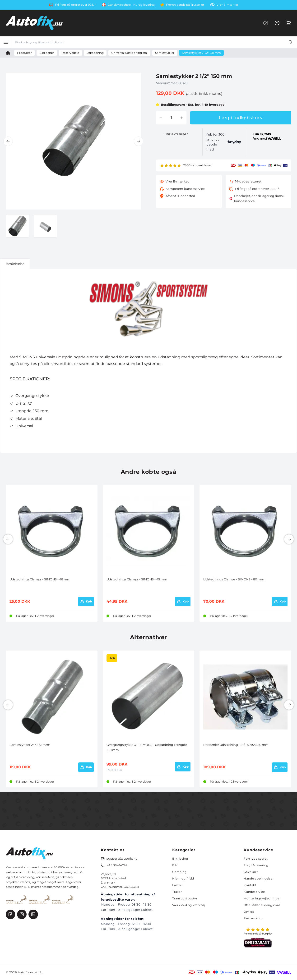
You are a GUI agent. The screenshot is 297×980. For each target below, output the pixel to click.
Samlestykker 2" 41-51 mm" (30, 745)
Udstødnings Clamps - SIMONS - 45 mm (137, 579)
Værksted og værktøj (188, 905)
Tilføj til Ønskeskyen (176, 134)
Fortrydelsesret (256, 859)
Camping (179, 872)
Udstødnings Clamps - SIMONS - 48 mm (40, 579)
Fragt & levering (256, 865)
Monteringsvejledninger (262, 898)
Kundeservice (254, 892)
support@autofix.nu (122, 859)
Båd (175, 865)
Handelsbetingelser (259, 878)
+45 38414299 (117, 865)
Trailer (177, 892)
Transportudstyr (185, 898)
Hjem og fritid (183, 878)
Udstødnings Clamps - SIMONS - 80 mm (234, 579)
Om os (249, 912)
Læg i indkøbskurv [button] (241, 118)
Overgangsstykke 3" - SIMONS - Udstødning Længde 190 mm (147, 747)
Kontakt (250, 885)
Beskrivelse (15, 264)
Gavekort (251, 872)
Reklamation (254, 918)
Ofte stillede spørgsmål (262, 905)
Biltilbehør (180, 859)
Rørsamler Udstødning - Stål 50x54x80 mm (236, 745)
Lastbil (177, 885)
